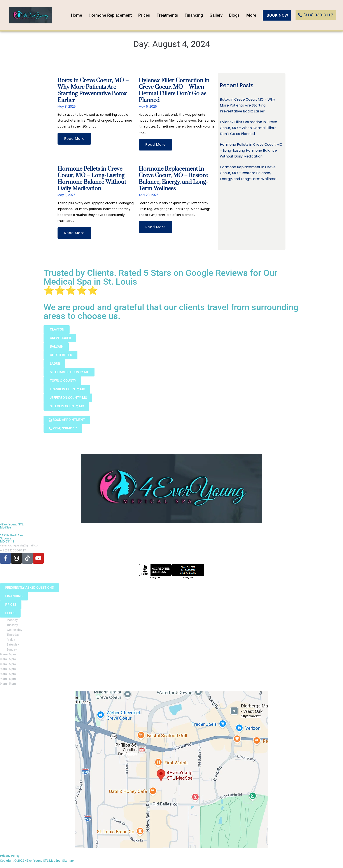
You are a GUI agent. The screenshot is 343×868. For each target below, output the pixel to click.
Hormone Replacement (113, 15)
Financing (197, 15)
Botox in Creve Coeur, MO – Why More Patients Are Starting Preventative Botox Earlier (93, 90)
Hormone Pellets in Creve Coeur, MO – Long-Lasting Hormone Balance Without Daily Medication (92, 179)
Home (79, 15)
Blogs (237, 15)
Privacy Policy (10, 856)
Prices (147, 15)
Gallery (219, 15)
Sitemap (68, 861)
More (254, 15)
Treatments (170, 15)
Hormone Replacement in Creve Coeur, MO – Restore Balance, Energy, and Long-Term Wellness (173, 179)
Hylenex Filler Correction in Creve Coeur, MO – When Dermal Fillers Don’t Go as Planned (174, 90)
